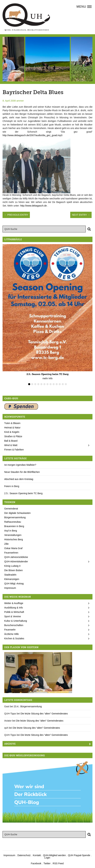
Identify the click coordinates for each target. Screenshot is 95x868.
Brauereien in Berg (14, 526)
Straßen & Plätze (13, 436)
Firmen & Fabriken (14, 450)
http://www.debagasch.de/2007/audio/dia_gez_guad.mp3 (32, 135)
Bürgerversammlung (15, 517)
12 (63, 384)
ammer (20, 101)
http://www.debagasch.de (33, 206)
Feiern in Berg (12, 486)
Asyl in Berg (11, 531)
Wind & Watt (11, 445)
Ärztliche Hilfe (12, 634)
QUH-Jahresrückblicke (16, 557)
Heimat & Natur (12, 428)
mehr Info (47, 378)
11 (60, 384)
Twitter (47, 863)
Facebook (36, 863)
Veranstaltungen (13, 535)
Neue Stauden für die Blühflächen (22, 472)
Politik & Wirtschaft (14, 612)
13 (66, 384)
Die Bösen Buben (13, 570)
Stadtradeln (10, 575)
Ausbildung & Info (14, 608)
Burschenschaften (14, 625)
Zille (6, 544)
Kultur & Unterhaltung (16, 621)
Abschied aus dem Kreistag (19, 479)
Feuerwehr (10, 630)
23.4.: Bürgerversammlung (28, 706)
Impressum (10, 588)
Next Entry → (81, 215)
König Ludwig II (12, 566)
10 (57, 384)
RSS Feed (58, 863)
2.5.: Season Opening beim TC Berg (23, 493)
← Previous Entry (16, 215)
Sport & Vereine (13, 616)
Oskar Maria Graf (13, 548)
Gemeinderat (11, 509)
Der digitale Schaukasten (17, 513)
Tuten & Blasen (12, 423)
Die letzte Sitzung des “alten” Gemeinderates (44, 714)
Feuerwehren (11, 553)
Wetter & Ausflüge (14, 603)
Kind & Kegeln (12, 432)
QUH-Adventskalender (16, 561)
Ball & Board (11, 441)
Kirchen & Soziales (14, 638)
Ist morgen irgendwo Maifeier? (20, 465)
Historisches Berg (14, 539)
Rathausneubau (13, 522)
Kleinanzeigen (12, 579)
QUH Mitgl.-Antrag (14, 584)
